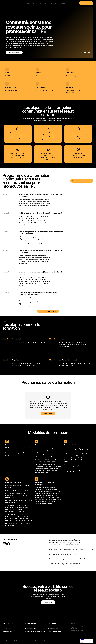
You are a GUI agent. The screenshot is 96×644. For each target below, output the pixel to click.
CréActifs (9, 43)
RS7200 (33, 41)
